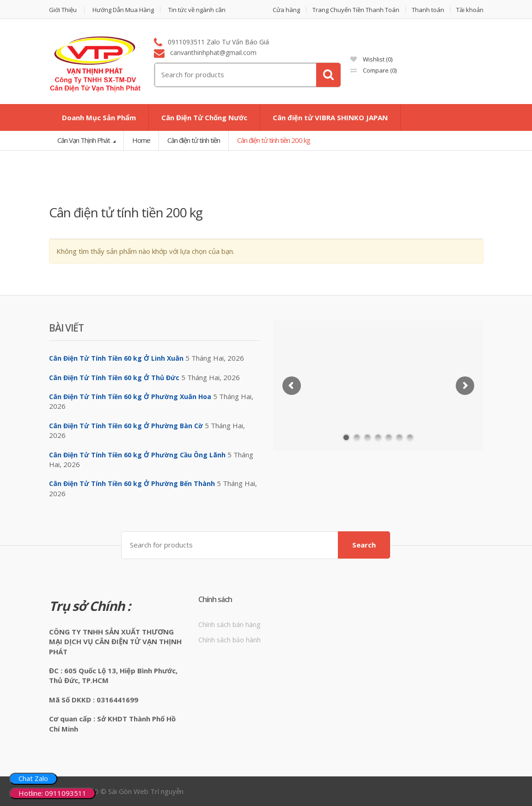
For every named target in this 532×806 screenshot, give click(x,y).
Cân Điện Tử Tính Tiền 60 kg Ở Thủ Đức (114, 378)
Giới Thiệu (63, 10)
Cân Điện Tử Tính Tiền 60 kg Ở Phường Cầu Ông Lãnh (137, 455)
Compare (373, 70)
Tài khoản (470, 10)
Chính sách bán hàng (229, 624)
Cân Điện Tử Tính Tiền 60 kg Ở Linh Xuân (116, 358)
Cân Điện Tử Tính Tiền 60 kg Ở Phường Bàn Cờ (126, 426)
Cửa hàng (286, 10)
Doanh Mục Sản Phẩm (99, 117)
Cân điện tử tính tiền (194, 140)
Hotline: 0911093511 (52, 793)
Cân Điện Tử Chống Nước (204, 117)
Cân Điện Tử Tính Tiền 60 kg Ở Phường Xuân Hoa (130, 397)
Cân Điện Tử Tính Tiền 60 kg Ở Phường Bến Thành (132, 483)
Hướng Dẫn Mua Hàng (123, 10)
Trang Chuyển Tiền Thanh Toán (356, 10)
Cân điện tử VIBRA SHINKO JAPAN (330, 117)
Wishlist (371, 59)
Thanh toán (428, 10)
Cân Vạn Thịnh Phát (84, 140)
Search (364, 545)
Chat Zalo (33, 778)
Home (141, 140)
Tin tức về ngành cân (197, 10)
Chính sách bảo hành (229, 640)
